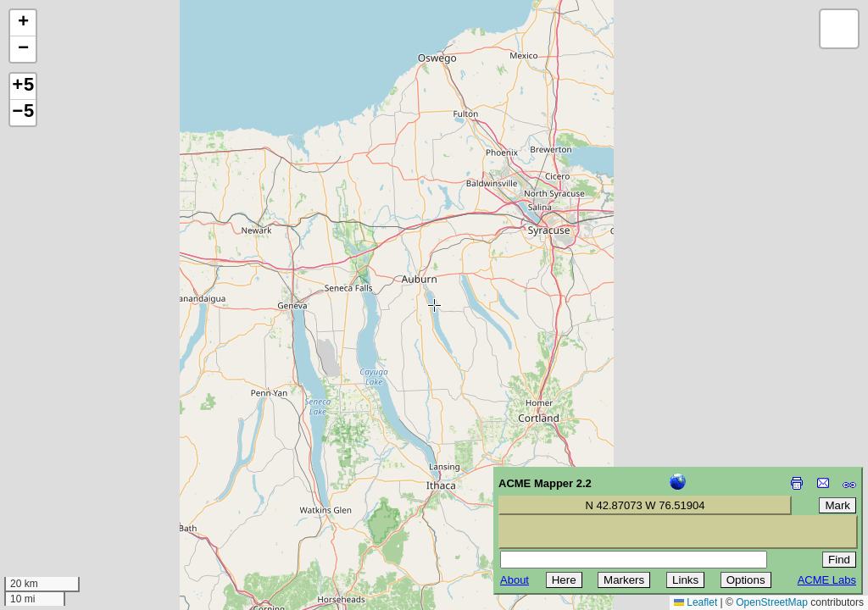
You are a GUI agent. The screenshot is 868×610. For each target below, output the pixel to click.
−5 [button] (23, 113)
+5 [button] (23, 86)
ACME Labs (827, 580)
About (515, 580)
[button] (23, 23)
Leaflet (696, 602)
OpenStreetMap (772, 602)
